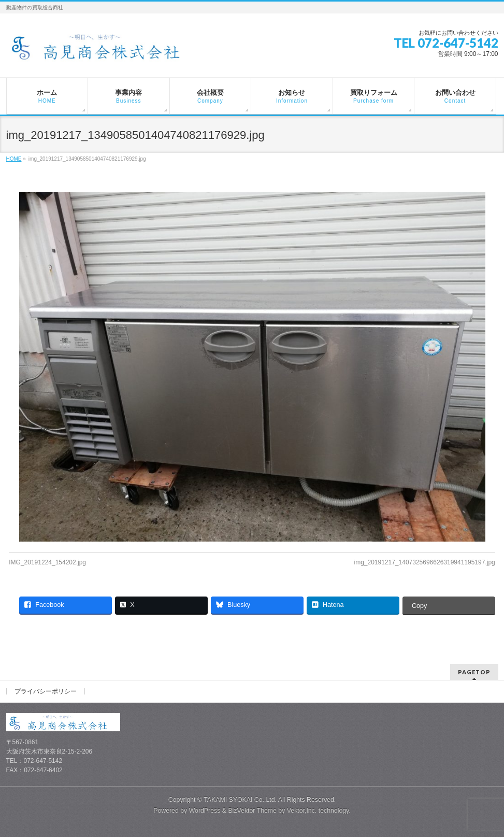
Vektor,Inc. (302, 811)
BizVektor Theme (252, 811)
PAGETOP (474, 672)
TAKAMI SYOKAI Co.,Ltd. (240, 800)
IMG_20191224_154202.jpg (47, 562)
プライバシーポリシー (46, 691)
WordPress (205, 811)
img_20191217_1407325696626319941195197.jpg (424, 562)
